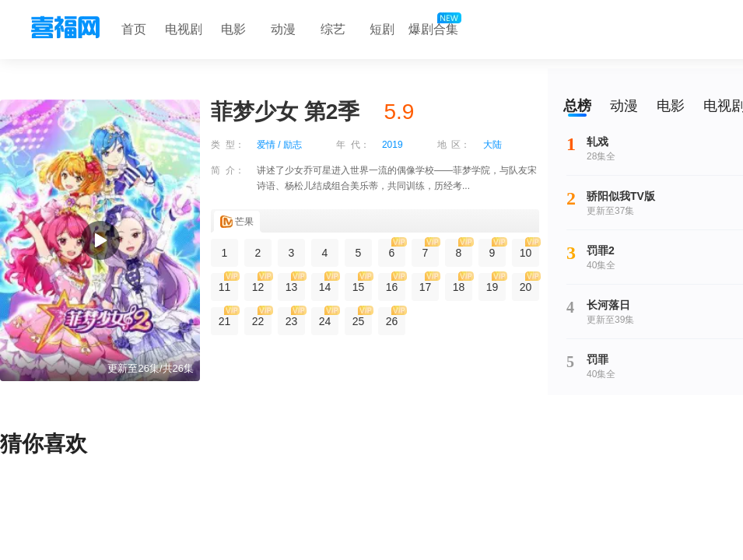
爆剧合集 (433, 26)
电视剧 (184, 29)
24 (329, 317)
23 (295, 317)
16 (396, 283)
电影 (233, 29)
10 (529, 249)
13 (295, 283)
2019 (393, 145)
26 (396, 317)
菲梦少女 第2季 (285, 112)
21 (228, 317)
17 (429, 283)
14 (329, 283)
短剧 (382, 29)
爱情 (266, 145)
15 (362, 283)
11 (228, 283)
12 (262, 283)
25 (362, 317)
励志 (293, 145)
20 (529, 283)
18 (463, 283)
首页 (134, 29)
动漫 (283, 29)
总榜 (577, 106)
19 (496, 283)
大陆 (492, 145)
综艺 (333, 29)
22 (262, 317)
